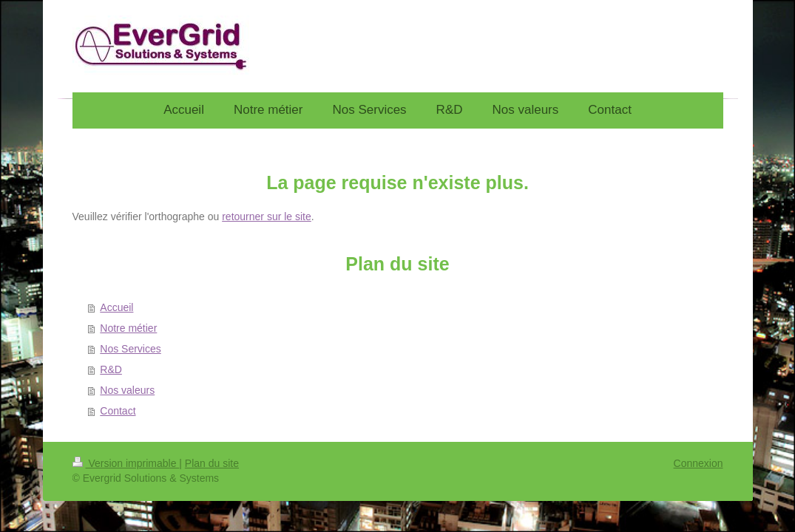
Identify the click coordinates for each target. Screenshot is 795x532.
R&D (111, 369)
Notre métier (128, 328)
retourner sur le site (267, 216)
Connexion (698, 463)
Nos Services (130, 349)
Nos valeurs (127, 390)
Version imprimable (126, 463)
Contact (118, 411)
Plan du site (212, 463)
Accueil (116, 307)
